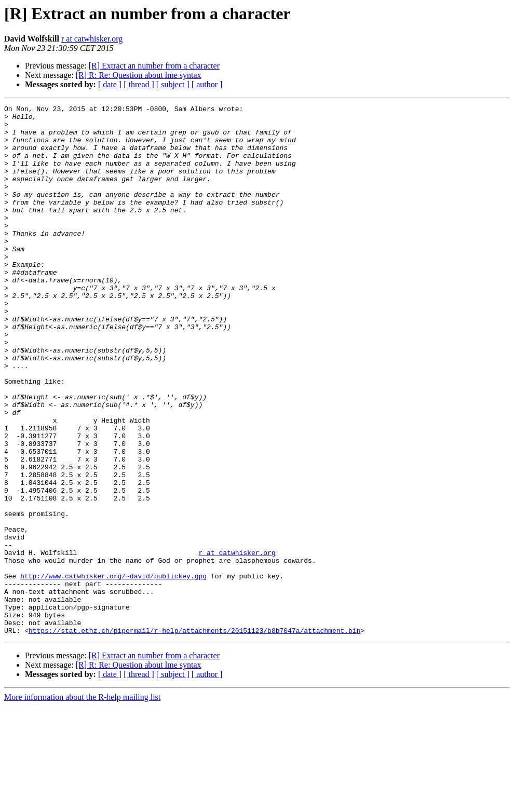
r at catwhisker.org (92, 39)
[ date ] (110, 84)
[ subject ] (173, 84)
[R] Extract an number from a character (154, 66)
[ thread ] (139, 84)
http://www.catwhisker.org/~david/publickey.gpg (113, 671)
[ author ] (207, 84)
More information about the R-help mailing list (82, 803)
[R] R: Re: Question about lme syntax (139, 75)
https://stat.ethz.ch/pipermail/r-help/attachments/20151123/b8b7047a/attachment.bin (195, 736)
